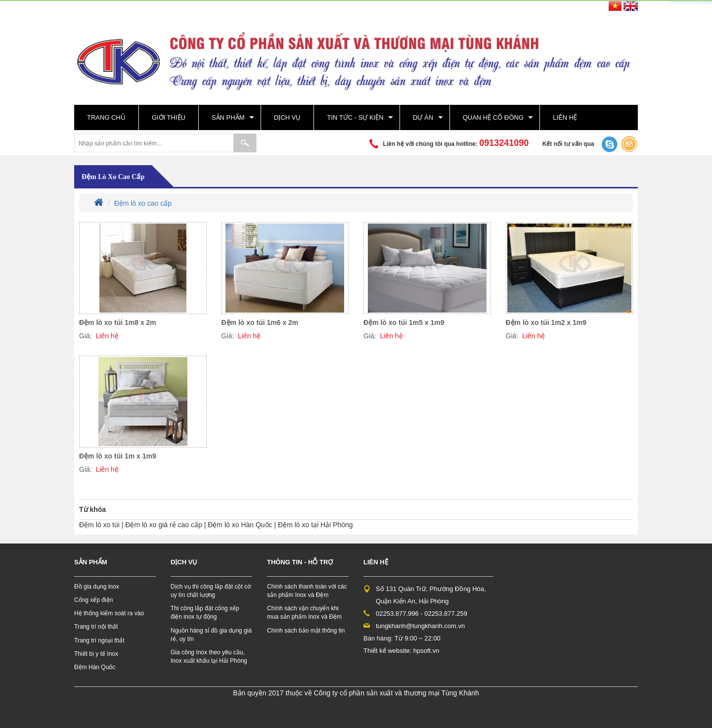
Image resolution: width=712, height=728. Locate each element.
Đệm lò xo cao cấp (113, 177)
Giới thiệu (169, 117)
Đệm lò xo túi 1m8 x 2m (118, 322)
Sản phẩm (228, 117)
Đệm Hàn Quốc (95, 667)
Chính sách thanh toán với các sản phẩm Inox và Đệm (307, 591)
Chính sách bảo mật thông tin (306, 631)
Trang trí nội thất (96, 627)
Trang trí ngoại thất (99, 640)
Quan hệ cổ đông (493, 117)
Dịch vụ (287, 117)
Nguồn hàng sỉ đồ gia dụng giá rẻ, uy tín (211, 635)
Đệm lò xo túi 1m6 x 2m (260, 322)
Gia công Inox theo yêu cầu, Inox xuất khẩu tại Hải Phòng (209, 657)
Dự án (423, 117)
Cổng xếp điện (93, 600)
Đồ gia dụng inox (97, 587)
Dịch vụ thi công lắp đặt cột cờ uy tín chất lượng (211, 591)
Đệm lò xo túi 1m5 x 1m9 (404, 322)
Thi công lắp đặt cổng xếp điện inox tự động (205, 613)
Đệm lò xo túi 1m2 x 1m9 (546, 322)
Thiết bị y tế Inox (96, 654)
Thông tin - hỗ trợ (300, 562)
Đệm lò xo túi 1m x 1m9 (118, 456)
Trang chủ (106, 117)
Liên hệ (565, 117)
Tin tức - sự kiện (355, 117)
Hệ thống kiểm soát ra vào (109, 613)
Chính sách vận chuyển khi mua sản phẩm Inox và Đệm (304, 613)
